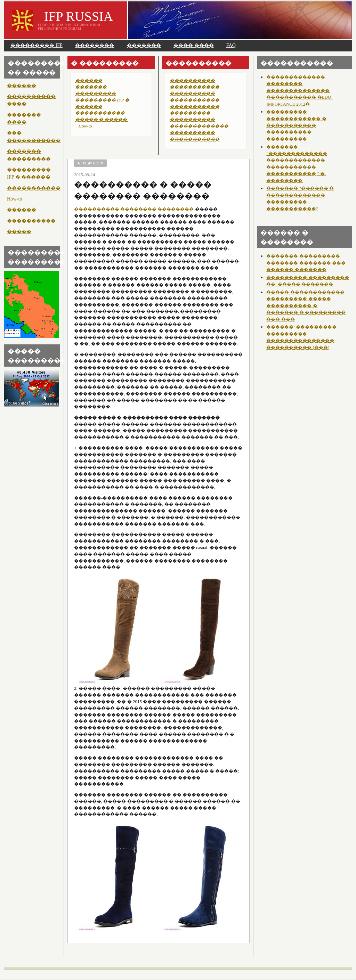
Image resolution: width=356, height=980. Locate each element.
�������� (95, 45)
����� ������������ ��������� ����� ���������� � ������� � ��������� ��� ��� (306, 306)
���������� (31, 221)
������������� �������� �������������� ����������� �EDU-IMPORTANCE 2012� (299, 91)
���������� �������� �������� (134, 209)
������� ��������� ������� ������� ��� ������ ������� (306, 263)
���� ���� (194, 45)
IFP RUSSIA (79, 16)
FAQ (231, 45)
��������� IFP (37, 45)
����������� (34, 188)
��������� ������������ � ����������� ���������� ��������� (296, 125)
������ (22, 85)
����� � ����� (102, 119)
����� (19, 231)
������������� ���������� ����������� (199, 133)
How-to (15, 199)
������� (144, 45)
